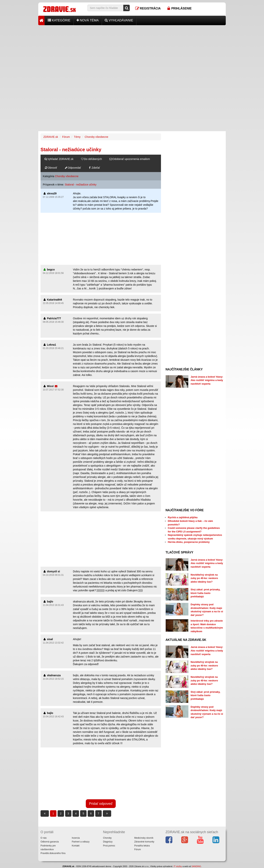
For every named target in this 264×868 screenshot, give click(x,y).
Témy (77, 137)
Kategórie (59, 20)
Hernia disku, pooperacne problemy (189, 542)
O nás (44, 838)
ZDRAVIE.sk (51, 137)
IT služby (178, 866)
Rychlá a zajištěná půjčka (183, 517)
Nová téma (88, 20)
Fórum (66, 137)
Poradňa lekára (142, 846)
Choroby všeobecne (96, 137)
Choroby (107, 838)
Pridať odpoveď (101, 804)
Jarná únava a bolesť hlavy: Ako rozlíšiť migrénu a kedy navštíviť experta (207, 380)
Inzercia (76, 838)
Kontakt (76, 846)
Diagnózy (108, 842)
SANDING (196, 866)
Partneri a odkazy (81, 842)
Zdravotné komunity (144, 842)
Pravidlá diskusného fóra (53, 853)
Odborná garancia (50, 842)
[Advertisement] (132, 52)
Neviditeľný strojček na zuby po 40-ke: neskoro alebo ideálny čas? (204, 578)
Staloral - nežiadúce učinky (81, 185)
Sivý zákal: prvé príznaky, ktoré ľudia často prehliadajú (206, 593)
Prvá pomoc (109, 846)
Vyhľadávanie (119, 20)
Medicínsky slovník (144, 838)
